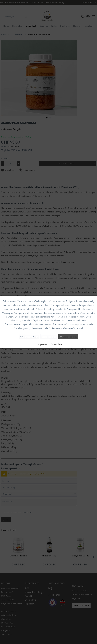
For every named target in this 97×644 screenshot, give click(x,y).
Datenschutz (55, 344)
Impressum (41, 344)
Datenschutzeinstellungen (29, 337)
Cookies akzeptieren (49, 337)
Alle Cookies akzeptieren (68, 337)
